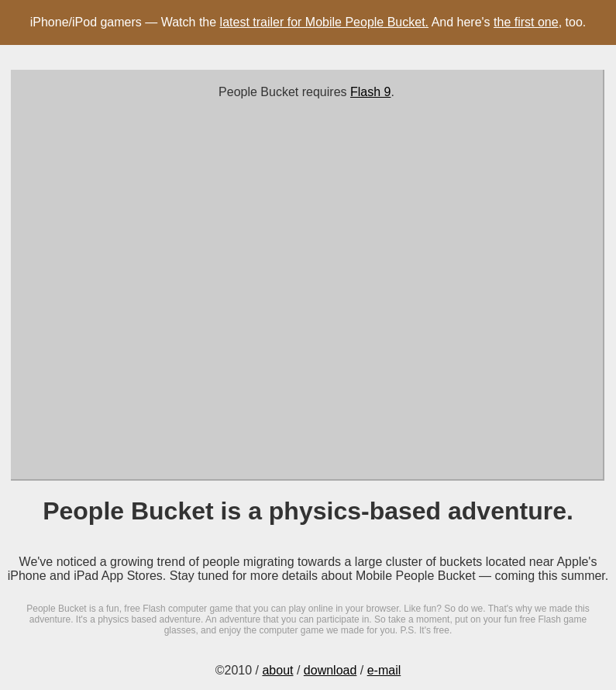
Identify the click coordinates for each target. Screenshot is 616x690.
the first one (526, 22)
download (330, 670)
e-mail (384, 670)
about (277, 670)
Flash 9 (370, 92)
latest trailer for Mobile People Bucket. (324, 22)
